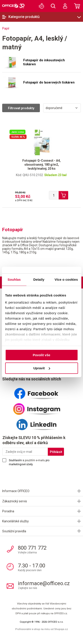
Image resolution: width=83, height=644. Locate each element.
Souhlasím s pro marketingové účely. (29, 462)
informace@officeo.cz (44, 583)
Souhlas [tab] (14, 279)
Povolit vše (41, 355)
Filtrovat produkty (21, 108)
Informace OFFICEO (16, 491)
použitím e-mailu (35, 460)
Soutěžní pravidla (14, 531)
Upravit (42, 368)
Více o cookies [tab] (66, 279)
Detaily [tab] (39, 279)
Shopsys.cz (61, 629)
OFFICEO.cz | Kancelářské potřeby (13, 6)
